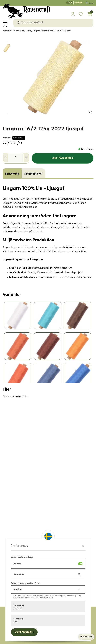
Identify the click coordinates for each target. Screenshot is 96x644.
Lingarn (36, 31)
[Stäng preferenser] (83, 546)
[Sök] (18, 23)
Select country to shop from (25, 583)
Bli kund (90, 3)
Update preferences (24, 632)
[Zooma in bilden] (89, 111)
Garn (28, 31)
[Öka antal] (26, 158)
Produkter (7, 31)
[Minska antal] (5, 158)
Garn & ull (19, 31)
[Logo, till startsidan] (27, 11)
